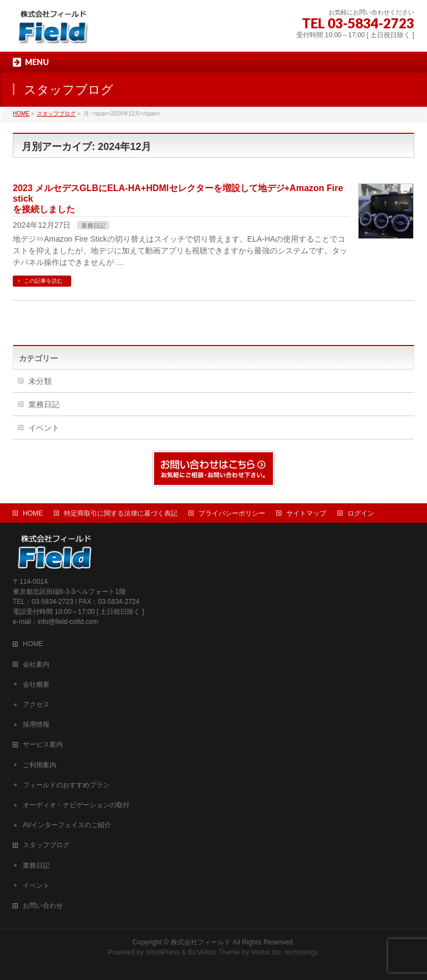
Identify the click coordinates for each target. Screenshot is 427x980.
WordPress (163, 952)
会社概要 (36, 684)
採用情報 (36, 724)
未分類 (40, 381)
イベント (44, 428)
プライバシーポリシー (232, 513)
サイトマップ (306, 513)
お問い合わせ (43, 906)
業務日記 (93, 226)
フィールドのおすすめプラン (66, 785)
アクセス (36, 704)
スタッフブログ (46, 845)
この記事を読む (43, 281)
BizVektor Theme (214, 952)
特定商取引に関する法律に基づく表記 (121, 513)
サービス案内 (43, 744)
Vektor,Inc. (267, 952)
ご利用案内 (39, 765)
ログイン (361, 513)
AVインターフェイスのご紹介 (67, 825)
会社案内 (36, 664)
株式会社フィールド (201, 942)
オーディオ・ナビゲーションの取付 (76, 805)
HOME (33, 513)
